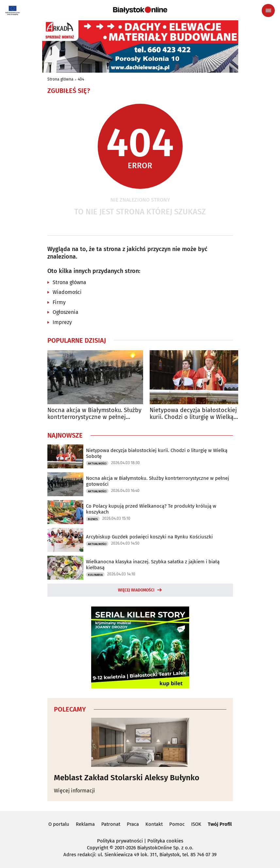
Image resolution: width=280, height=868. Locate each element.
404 (81, 79)
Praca (133, 824)
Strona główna (60, 79)
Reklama (85, 824)
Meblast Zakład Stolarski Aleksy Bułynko (127, 778)
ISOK (196, 824)
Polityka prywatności (120, 841)
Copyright (98, 848)
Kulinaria (95, 575)
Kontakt (154, 824)
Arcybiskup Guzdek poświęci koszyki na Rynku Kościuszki (149, 537)
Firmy (59, 302)
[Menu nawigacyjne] (268, 10)
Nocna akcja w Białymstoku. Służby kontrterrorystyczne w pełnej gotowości (94, 414)
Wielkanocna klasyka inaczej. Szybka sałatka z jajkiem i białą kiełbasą (153, 565)
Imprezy (62, 322)
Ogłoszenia (66, 312)
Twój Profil (220, 824)
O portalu (59, 824)
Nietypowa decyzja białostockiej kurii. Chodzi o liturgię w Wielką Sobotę (193, 414)
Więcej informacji (74, 791)
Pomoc (177, 824)
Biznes (93, 519)
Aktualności (97, 463)
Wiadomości (67, 292)
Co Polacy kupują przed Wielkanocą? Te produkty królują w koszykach (151, 509)
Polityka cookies (165, 841)
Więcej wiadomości (136, 590)
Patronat (111, 824)
